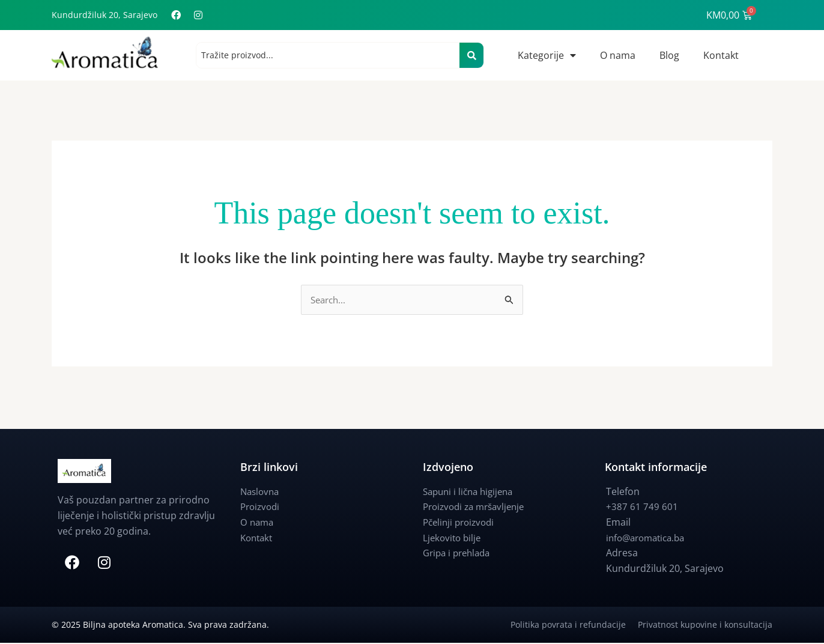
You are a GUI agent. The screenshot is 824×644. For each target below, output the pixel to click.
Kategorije (547, 55)
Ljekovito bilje (453, 538)
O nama (618, 55)
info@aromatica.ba (649, 538)
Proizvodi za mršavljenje (478, 507)
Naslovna (261, 492)
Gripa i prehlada (459, 553)
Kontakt (721, 55)
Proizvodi (262, 507)
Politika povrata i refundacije (574, 626)
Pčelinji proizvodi (461, 523)
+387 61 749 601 (642, 507)
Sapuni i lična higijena (471, 492)
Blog (669, 55)
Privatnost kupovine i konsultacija (705, 626)
